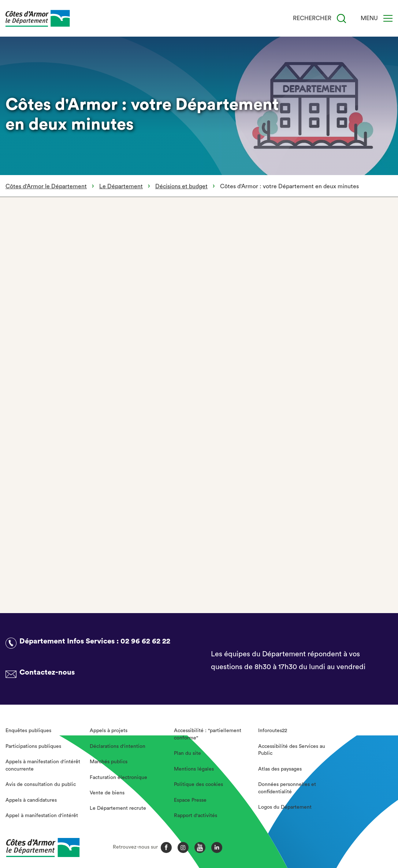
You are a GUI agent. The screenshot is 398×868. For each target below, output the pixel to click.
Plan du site (187, 753)
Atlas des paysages (280, 769)
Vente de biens (107, 793)
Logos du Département (285, 807)
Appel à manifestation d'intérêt (42, 816)
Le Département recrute (118, 808)
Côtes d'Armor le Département (46, 186)
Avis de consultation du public (41, 784)
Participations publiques (33, 746)
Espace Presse (190, 800)
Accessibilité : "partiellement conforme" (208, 734)
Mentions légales (194, 769)
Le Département (121, 186)
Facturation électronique (118, 778)
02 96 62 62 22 (145, 641)
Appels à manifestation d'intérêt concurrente (43, 765)
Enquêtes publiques (28, 731)
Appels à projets (109, 731)
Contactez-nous (47, 672)
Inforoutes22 (273, 731)
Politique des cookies (198, 784)
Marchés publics (109, 762)
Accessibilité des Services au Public (292, 750)
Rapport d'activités (196, 816)
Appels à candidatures (31, 800)
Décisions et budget (181, 186)
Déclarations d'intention (118, 746)
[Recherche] (341, 18)
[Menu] (388, 18)
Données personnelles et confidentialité (287, 788)
